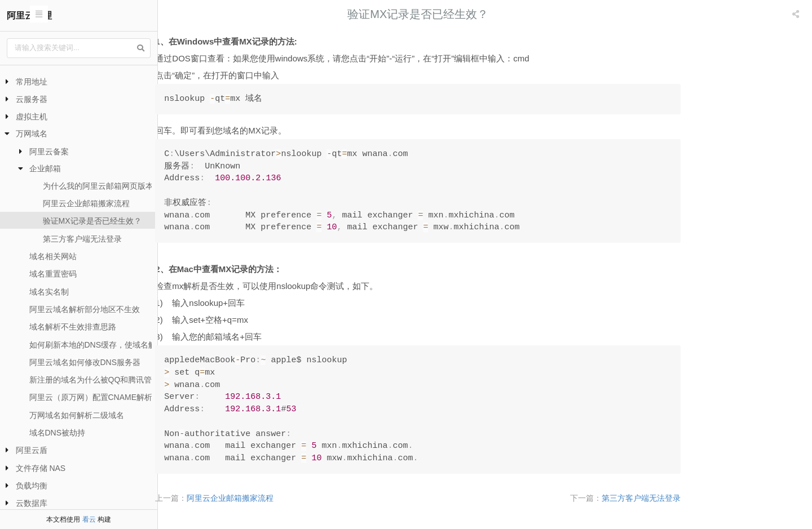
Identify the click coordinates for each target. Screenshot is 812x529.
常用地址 (32, 82)
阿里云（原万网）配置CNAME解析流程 (99, 397)
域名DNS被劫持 (58, 433)
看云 (89, 519)
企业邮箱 (45, 168)
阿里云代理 (29, 15)
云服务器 (32, 99)
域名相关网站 (53, 256)
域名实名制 (49, 292)
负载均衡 (32, 486)
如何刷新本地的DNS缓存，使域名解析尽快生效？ (117, 345)
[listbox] (797, 14)
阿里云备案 (49, 152)
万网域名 (32, 134)
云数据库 (32, 503)
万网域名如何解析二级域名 (77, 415)
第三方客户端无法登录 (82, 239)
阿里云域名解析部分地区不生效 (85, 309)
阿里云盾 (32, 450)
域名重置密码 (53, 274)
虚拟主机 (32, 117)
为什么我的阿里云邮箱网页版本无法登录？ (118, 186)
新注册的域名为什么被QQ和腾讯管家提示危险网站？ (122, 380)
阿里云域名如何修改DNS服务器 (85, 362)
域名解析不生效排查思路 (73, 327)
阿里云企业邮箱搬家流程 (86, 203)
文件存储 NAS (41, 468)
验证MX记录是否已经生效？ (92, 221)
